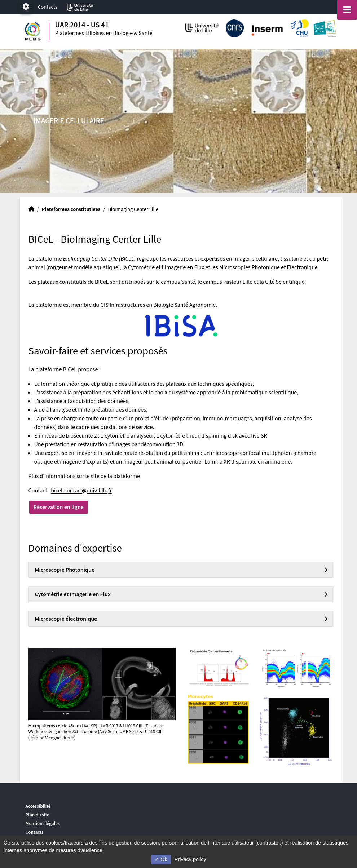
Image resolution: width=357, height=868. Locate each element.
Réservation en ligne (59, 507)
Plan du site (38, 815)
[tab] (181, 570)
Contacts (48, 7)
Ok (161, 859)
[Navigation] (347, 10)
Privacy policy (190, 859)
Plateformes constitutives (71, 209)
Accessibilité (38, 806)
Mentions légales (43, 823)
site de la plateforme (115, 476)
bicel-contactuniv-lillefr (81, 491)
